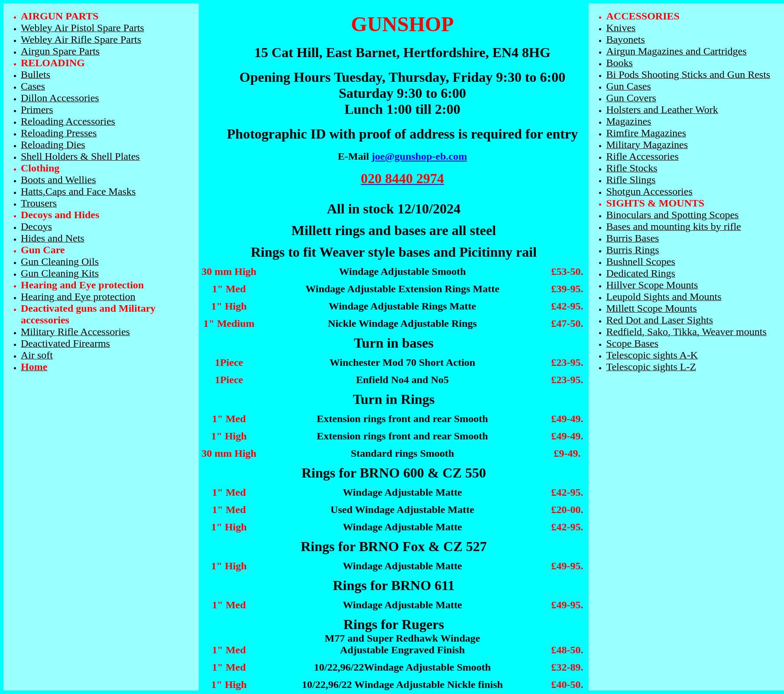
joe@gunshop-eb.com (419, 156)
